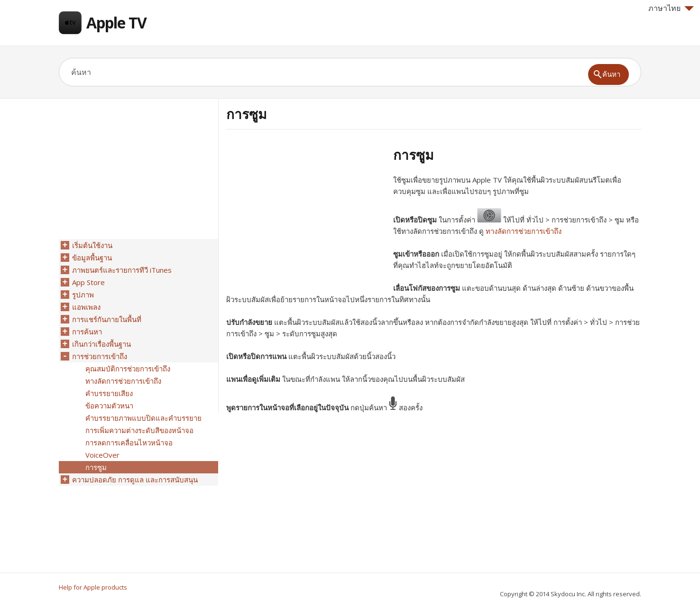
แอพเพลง (86, 307)
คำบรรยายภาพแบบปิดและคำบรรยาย (143, 418)
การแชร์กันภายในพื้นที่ (107, 319)
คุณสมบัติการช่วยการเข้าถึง (128, 369)
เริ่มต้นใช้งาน (92, 245)
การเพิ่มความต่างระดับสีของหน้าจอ (139, 430)
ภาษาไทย (671, 8)
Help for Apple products (93, 587)
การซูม (96, 467)
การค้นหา (87, 332)
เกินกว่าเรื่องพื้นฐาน (101, 344)
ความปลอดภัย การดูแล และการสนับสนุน (135, 480)
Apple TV (116, 23)
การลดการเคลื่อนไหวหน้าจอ (129, 443)
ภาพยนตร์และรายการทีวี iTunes (122, 270)
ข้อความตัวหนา (109, 406)
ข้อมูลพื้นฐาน (92, 258)
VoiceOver (102, 455)
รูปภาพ (83, 295)
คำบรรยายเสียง (109, 393)
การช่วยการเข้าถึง (100, 356)
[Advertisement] (306, 213)
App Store (88, 282)
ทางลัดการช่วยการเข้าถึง (524, 231)
